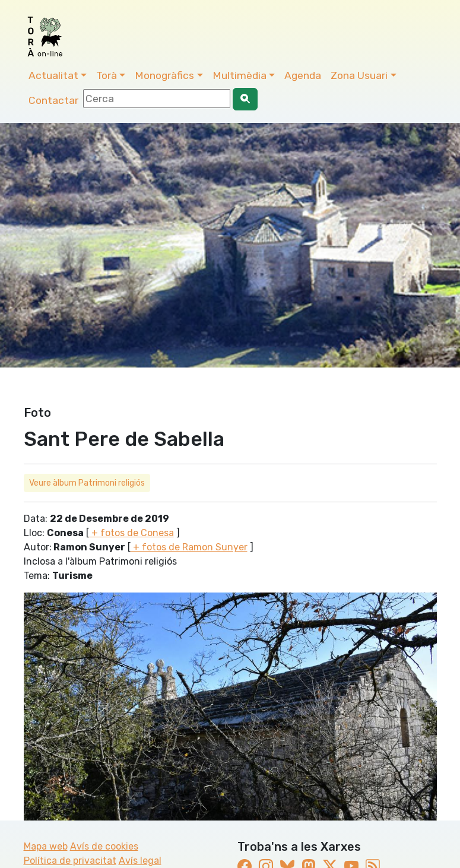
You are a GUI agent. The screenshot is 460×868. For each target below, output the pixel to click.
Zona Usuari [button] (359, 75)
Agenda (303, 75)
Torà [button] (107, 75)
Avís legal (140, 861)
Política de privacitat (70, 861)
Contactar (53, 100)
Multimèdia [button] (239, 75)
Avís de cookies (104, 846)
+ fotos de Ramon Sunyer (189, 547)
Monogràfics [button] (164, 75)
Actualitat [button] (53, 75)
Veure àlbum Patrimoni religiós (87, 483)
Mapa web (46, 846)
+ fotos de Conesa (131, 533)
